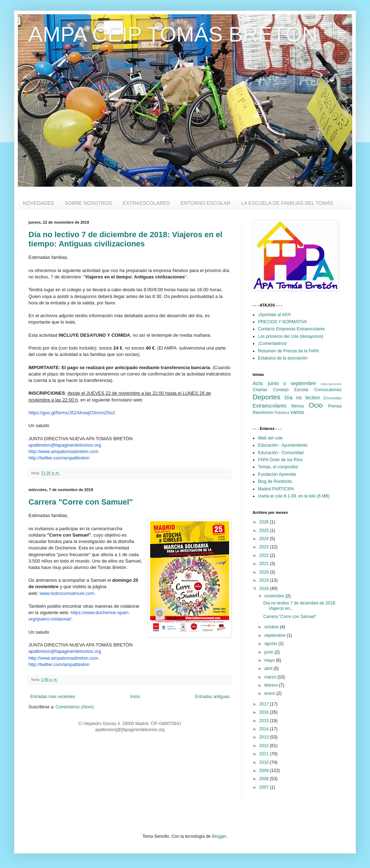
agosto (271, 644)
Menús (298, 406)
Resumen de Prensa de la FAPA (289, 351)
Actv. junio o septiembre (284, 383)
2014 (265, 729)
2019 (265, 580)
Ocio (316, 405)
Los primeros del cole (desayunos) (290, 336)
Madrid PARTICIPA (276, 489)
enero (270, 693)
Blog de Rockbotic (275, 481)
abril (269, 669)
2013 (265, 737)
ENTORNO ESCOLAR (205, 203)
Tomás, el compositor (278, 467)
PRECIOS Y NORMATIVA (282, 322)
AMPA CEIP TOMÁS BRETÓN (173, 34)
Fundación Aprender (277, 474)
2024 (265, 539)
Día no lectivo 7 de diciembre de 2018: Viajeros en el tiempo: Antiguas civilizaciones (125, 239)
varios (297, 412)
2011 (265, 754)
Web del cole (270, 438)
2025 (265, 531)
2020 (265, 572)
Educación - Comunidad (281, 453)
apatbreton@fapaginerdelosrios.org (65, 445)
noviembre (275, 596)
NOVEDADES (38, 203)
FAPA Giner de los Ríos (280, 460)
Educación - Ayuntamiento (283, 445)
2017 (265, 704)
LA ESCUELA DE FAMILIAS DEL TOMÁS (287, 203)
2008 (265, 779)
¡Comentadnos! (273, 344)
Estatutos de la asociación (283, 358)
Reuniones (263, 412)
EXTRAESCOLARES (146, 203)
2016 (265, 712)
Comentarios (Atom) (75, 707)
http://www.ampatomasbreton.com (64, 451)
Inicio (135, 697)
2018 (265, 589)
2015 (265, 721)
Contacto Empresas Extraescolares (291, 329)
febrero (272, 685)
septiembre (276, 635)
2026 (265, 522)
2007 (265, 787)
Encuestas (333, 398)
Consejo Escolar (291, 390)
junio (269, 652)
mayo (270, 660)
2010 (265, 762)
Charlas (260, 390)
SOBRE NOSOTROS (88, 203)
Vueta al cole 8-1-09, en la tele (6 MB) (294, 496)
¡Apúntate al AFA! (274, 315)
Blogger (219, 836)
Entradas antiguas (212, 697)
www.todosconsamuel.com (67, 593)
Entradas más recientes (53, 697)
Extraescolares (269, 406)
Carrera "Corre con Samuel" (81, 502)
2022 (265, 555)
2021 (265, 564)
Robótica (282, 412)
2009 (265, 771)
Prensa (335, 406)
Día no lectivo (302, 398)
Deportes (266, 397)
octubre (272, 627)
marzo (271, 677)
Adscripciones (331, 384)
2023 (265, 547)
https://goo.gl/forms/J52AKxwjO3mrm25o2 (72, 413)
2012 (265, 746)
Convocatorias (328, 390)
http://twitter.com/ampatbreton (59, 458)
